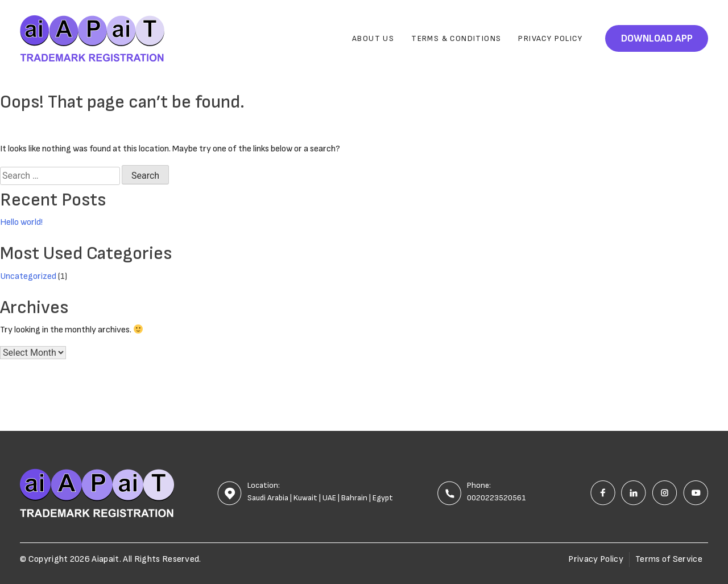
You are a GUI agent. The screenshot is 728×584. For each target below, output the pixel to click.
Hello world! (21, 222)
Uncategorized (28, 276)
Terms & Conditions (456, 38)
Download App (657, 38)
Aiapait (105, 559)
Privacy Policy (550, 38)
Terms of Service (669, 559)
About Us (373, 38)
